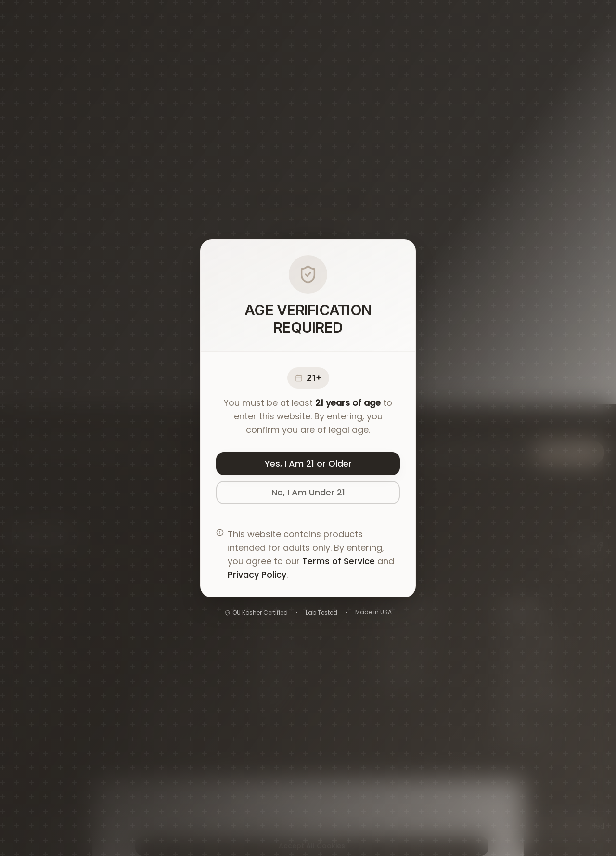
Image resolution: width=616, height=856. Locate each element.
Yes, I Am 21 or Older (308, 463)
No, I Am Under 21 (308, 492)
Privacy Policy (257, 575)
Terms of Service (339, 561)
